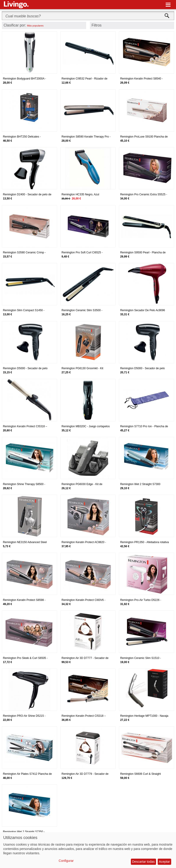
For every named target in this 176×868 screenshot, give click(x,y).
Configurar (66, 861)
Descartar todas (143, 862)
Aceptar (164, 862)
